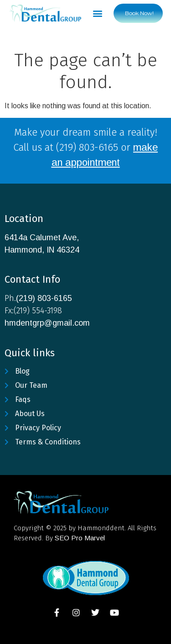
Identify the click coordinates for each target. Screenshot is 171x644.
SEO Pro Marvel (80, 538)
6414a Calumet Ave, (42, 238)
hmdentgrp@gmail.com (47, 323)
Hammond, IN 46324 (42, 250)
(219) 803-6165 (44, 298)
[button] (98, 13)
